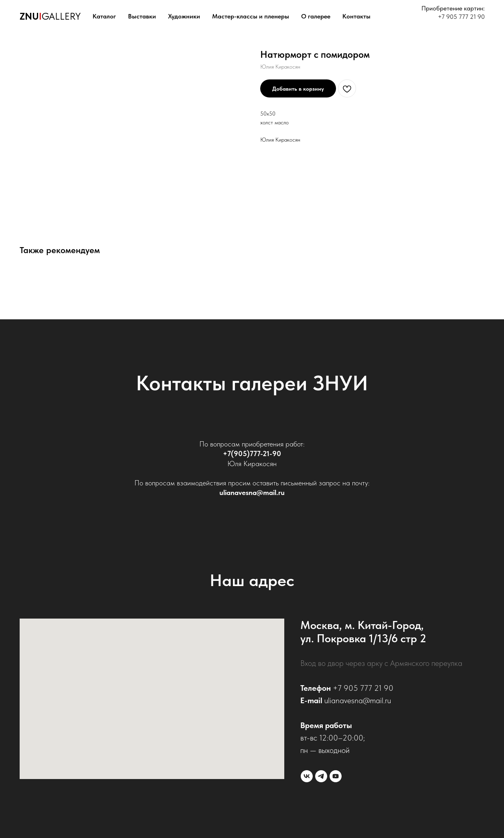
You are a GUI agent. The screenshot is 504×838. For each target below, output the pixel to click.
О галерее (316, 16)
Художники (184, 16)
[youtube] (336, 776)
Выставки (142, 16)
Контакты (356, 16)
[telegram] (321, 776)
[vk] (307, 776)
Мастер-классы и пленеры (251, 16)
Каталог (104, 16)
